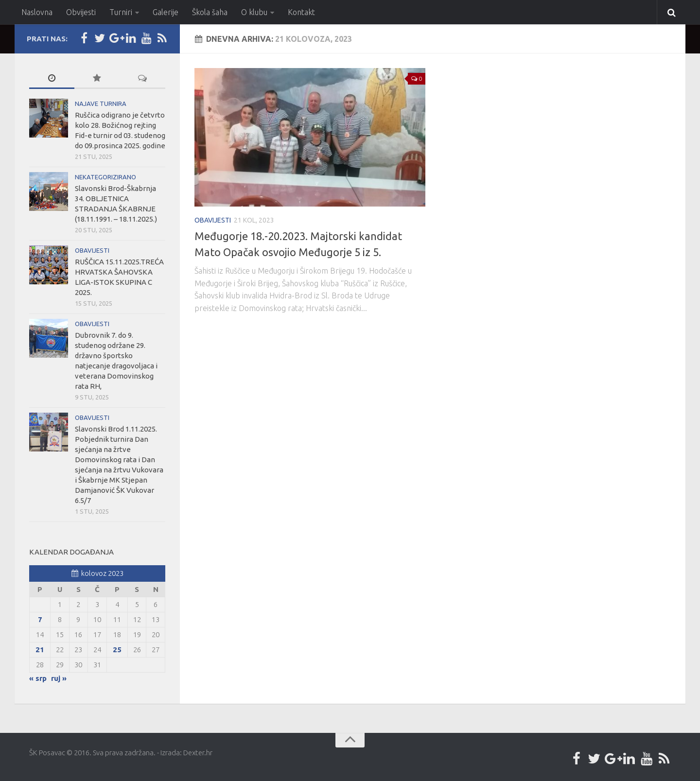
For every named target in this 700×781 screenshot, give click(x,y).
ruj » (59, 678)
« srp (38, 678)
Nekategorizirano (105, 177)
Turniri (121, 12)
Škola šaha (210, 12)
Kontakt (301, 12)
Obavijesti (213, 220)
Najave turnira (101, 104)
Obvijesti (81, 12)
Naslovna (37, 12)
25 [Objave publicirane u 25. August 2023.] (117, 650)
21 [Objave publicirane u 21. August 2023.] (40, 650)
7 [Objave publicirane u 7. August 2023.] (40, 619)
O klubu (254, 12)
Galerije (166, 12)
